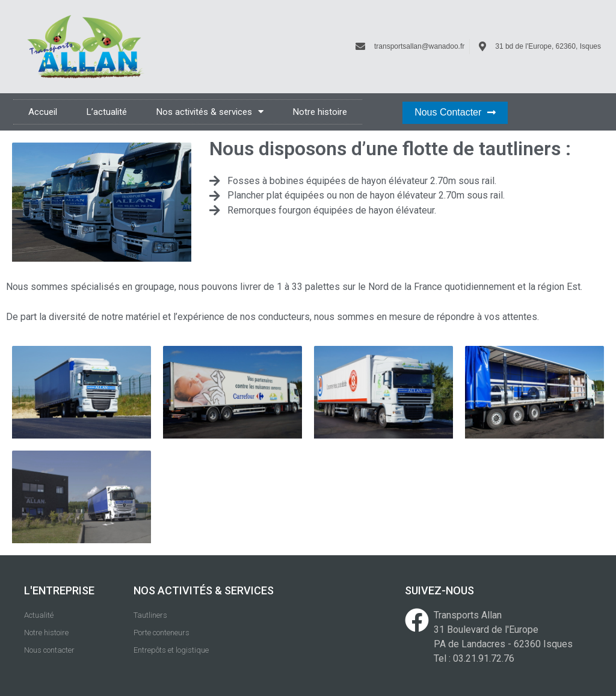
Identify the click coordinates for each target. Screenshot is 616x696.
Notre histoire (320, 112)
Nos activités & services (210, 112)
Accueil (43, 112)
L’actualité (107, 112)
